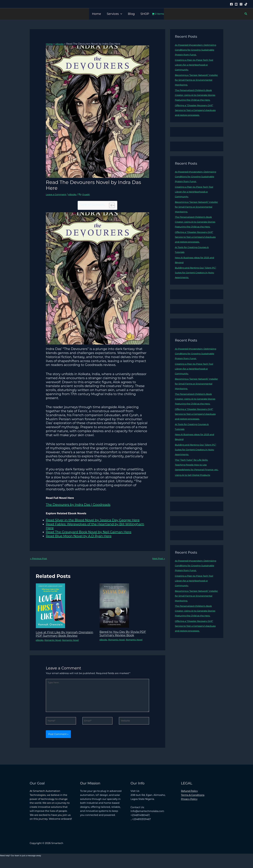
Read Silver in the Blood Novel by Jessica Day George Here (93, 520)
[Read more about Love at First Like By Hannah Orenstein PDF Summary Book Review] (50, 606)
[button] (120, 14)
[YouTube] (236, 4)
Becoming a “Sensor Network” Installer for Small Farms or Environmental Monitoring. (193, 80)
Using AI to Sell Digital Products (194, 494)
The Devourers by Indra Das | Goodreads (78, 505)
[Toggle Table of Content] (110, 205)
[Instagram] (241, 4)
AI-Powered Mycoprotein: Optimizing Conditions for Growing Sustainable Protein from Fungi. (196, 50)
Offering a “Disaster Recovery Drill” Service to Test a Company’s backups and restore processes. (196, 115)
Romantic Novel (54, 644)
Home (96, 14)
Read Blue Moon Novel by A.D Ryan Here (79, 536)
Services (114, 14)
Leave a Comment (57, 194)
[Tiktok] (246, 4)
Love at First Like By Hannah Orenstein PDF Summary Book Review (61, 636)
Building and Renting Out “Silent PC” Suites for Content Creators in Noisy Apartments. (195, 282)
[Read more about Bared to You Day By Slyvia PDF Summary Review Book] (114, 606)
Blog (131, 14)
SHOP (145, 14)
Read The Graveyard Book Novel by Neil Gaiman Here (89, 532)
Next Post (158, 559)
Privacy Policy (189, 806)
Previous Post (39, 559)
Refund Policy (189, 798)
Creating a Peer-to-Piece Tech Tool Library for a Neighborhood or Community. (196, 65)
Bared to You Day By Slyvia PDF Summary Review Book (125, 634)
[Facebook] (231, 4)
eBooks (74, 194)
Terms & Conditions (193, 802)
